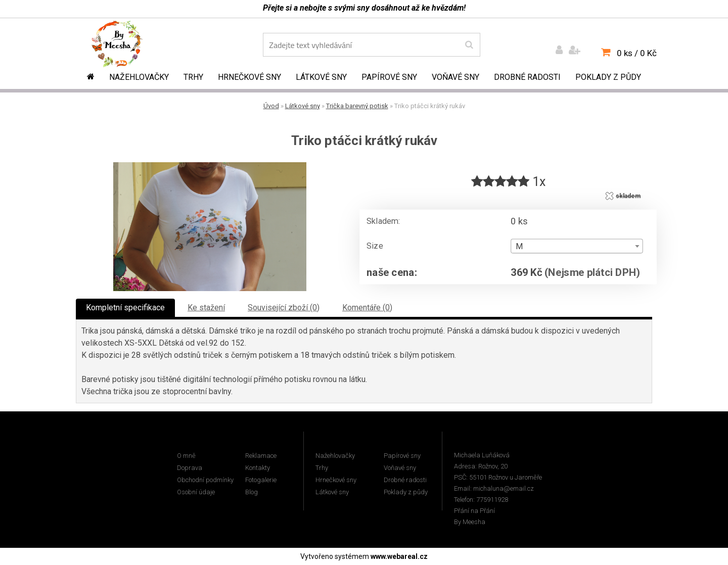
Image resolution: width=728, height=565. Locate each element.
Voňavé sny (456, 77)
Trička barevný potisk (357, 106)
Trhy (193, 77)
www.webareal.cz (399, 556)
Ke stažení (206, 308)
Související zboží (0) (284, 308)
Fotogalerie (261, 480)
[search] (469, 45)
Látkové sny (321, 77)
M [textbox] (519, 247)
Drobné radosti (527, 77)
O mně (186, 456)
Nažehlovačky (139, 77)
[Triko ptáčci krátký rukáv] (210, 166)
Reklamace (261, 456)
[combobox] (577, 246)
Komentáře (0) (367, 308)
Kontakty (258, 468)
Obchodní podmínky (205, 480)
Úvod (271, 106)
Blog (252, 492)
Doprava (190, 468)
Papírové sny (389, 77)
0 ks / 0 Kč (637, 53)
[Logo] (124, 46)
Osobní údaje (196, 492)
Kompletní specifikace (125, 308)
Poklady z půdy (608, 77)
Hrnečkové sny (249, 77)
